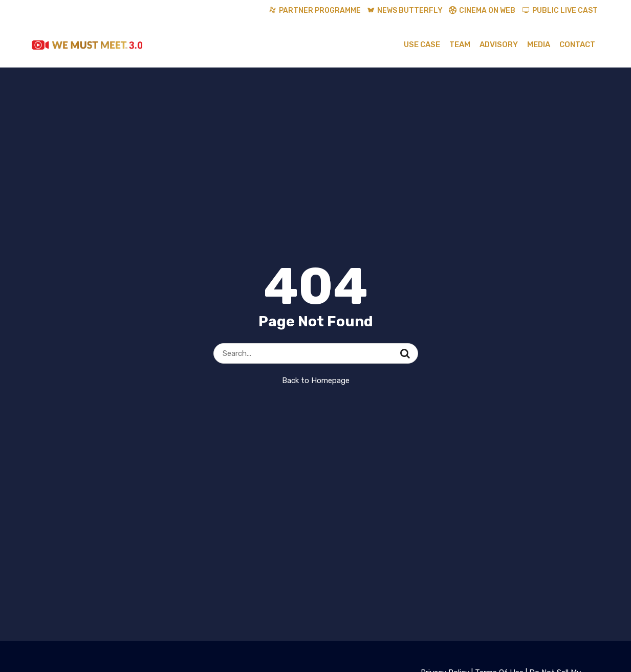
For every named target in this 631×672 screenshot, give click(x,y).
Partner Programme (320, 10)
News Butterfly (410, 10)
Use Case (422, 44)
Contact (577, 44)
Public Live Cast (565, 10)
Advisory (499, 44)
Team (460, 44)
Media (539, 44)
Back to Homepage (316, 380)
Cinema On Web (487, 10)
